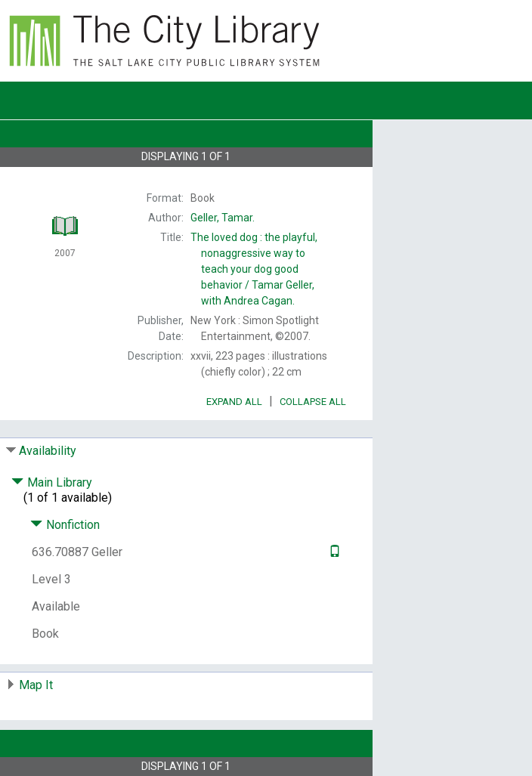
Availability (48, 451)
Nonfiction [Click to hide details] (65, 525)
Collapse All (313, 402)
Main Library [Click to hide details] (52, 482)
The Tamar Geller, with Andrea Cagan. (254, 269)
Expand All (234, 402)
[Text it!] (333, 552)
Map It (36, 685)
